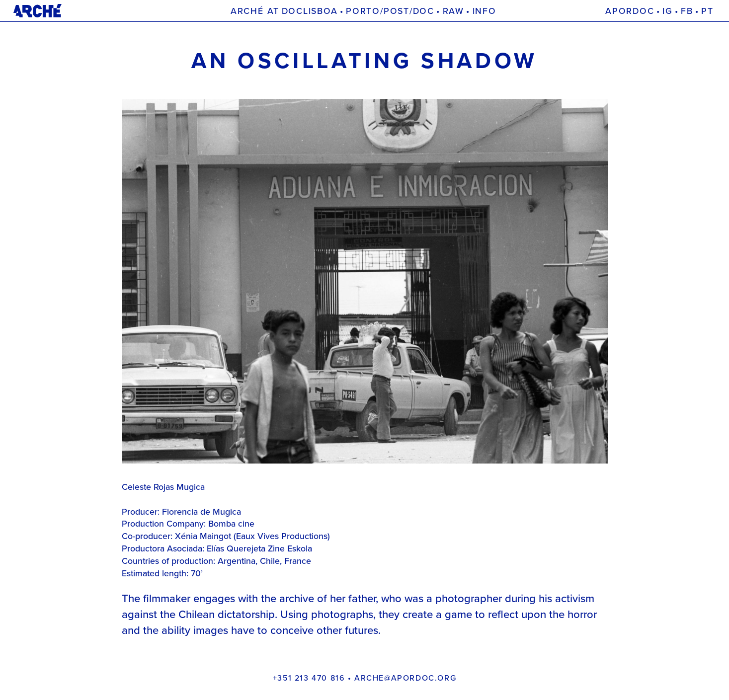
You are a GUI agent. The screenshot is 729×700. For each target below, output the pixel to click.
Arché (209, 11)
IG (668, 11)
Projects (507, 11)
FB (687, 11)
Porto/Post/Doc (390, 11)
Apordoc (630, 11)
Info (485, 11)
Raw (453, 11)
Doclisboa (310, 11)
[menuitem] (707, 11)
